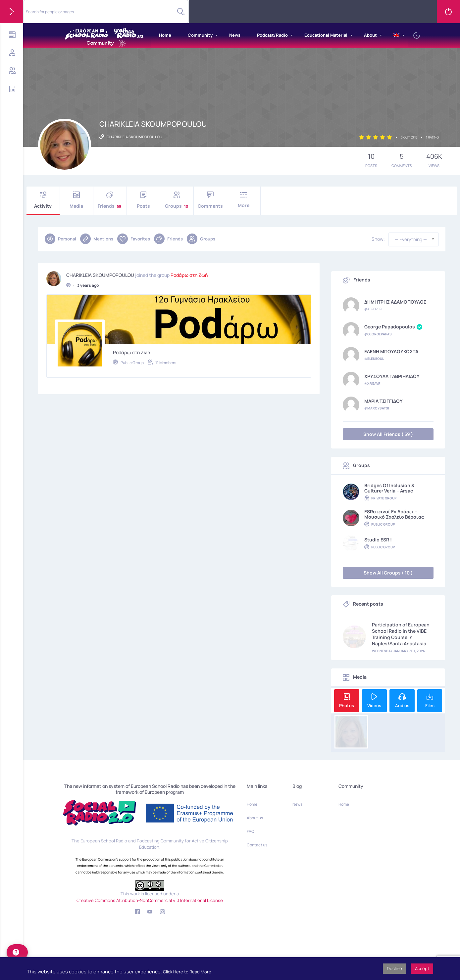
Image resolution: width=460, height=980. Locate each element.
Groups (177, 200)
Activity (43, 200)
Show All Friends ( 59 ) (388, 434)
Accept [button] (422, 968)
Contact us (257, 845)
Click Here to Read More (187, 972)
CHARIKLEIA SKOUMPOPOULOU (100, 274)
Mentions (97, 239)
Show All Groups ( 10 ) (388, 573)
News (235, 35)
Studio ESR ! (378, 540)
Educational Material (326, 35)
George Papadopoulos (393, 327)
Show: (378, 239)
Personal (60, 239)
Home (165, 35)
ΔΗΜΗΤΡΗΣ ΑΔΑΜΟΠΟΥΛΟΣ (395, 302)
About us (255, 818)
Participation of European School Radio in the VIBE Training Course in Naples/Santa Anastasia (401, 634)
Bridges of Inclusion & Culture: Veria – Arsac (389, 488)
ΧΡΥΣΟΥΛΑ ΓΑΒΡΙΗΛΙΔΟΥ (392, 376)
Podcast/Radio (272, 35)
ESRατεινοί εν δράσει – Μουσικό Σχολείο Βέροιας (394, 514)
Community (200, 35)
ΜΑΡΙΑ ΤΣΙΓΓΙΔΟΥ (383, 401)
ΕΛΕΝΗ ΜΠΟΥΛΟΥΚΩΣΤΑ (391, 352)
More (244, 200)
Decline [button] (394, 968)
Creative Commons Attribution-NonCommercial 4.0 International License (150, 900)
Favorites (134, 239)
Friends (110, 200)
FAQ (251, 831)
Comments (210, 200)
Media (77, 200)
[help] (17, 952)
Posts (143, 200)
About (370, 35)
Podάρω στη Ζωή (189, 274)
